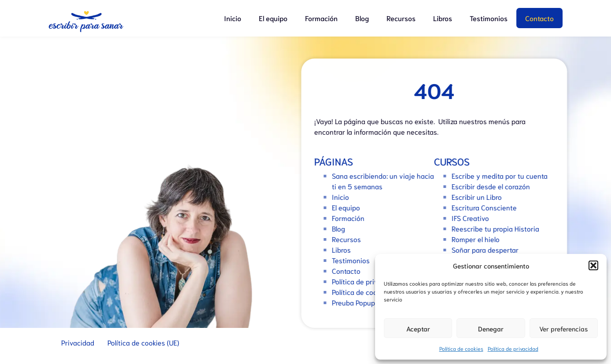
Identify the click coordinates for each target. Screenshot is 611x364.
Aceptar (418, 328)
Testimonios (489, 18)
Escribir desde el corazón (493, 186)
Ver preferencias (563, 328)
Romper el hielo (478, 239)
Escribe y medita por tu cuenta (502, 175)
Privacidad (78, 342)
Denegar (491, 328)
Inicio (233, 18)
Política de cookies (461, 348)
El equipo (273, 18)
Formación (321, 18)
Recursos (401, 18)
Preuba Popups (358, 302)
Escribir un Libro (479, 197)
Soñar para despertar (488, 249)
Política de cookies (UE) (370, 292)
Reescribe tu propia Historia (498, 228)
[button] (593, 265)
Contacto (539, 18)
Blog (362, 18)
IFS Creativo (473, 218)
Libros (443, 18)
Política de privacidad (513, 348)
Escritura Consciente (487, 207)
